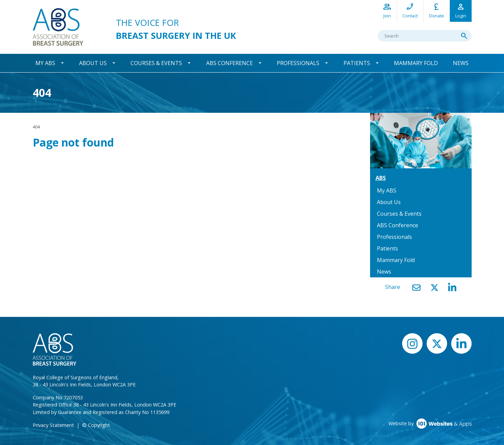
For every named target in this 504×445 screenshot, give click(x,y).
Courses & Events (156, 63)
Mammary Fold (416, 63)
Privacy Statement (53, 425)
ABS (381, 178)
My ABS (45, 63)
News (461, 63)
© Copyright (96, 425)
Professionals (298, 63)
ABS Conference (230, 63)
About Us (93, 63)
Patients (357, 63)
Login (461, 10)
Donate (437, 10)
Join (387, 10)
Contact (410, 10)
